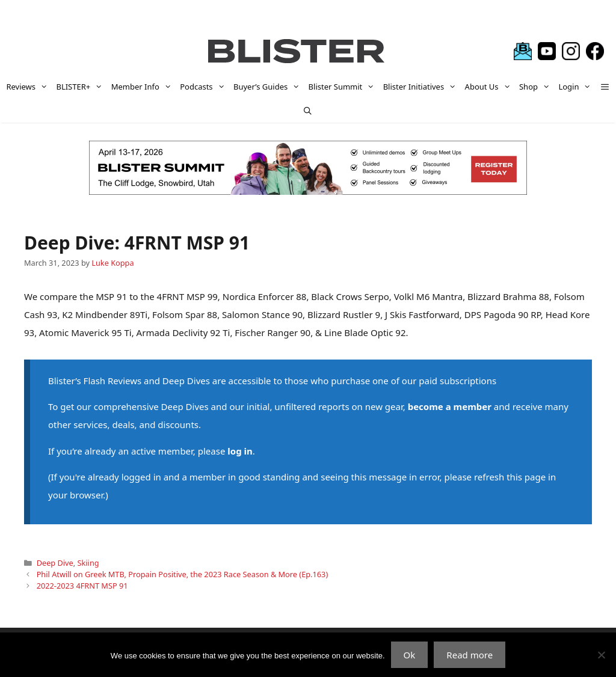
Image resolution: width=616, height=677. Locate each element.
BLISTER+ (81, 87)
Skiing (88, 563)
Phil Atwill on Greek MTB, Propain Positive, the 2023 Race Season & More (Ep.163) (183, 574)
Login (577, 87)
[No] (601, 655)
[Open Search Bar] (308, 111)
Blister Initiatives (422, 87)
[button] (605, 87)
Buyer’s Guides (269, 87)
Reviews (29, 87)
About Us (490, 87)
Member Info (144, 87)
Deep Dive (55, 563)
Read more (470, 655)
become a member (450, 406)
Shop (537, 87)
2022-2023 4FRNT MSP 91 (82, 586)
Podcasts (205, 87)
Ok (410, 655)
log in (240, 451)
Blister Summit (344, 87)
